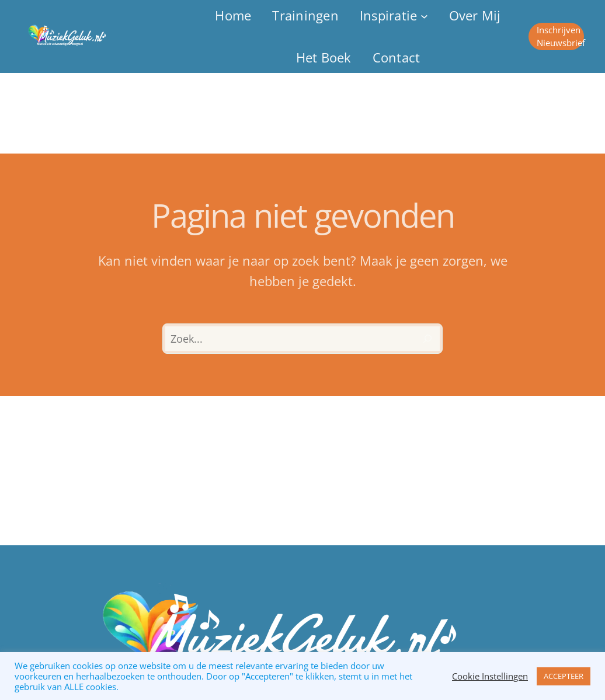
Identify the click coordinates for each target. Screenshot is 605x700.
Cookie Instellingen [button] (490, 676)
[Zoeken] (427, 339)
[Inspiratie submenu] (394, 16)
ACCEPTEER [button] (564, 676)
